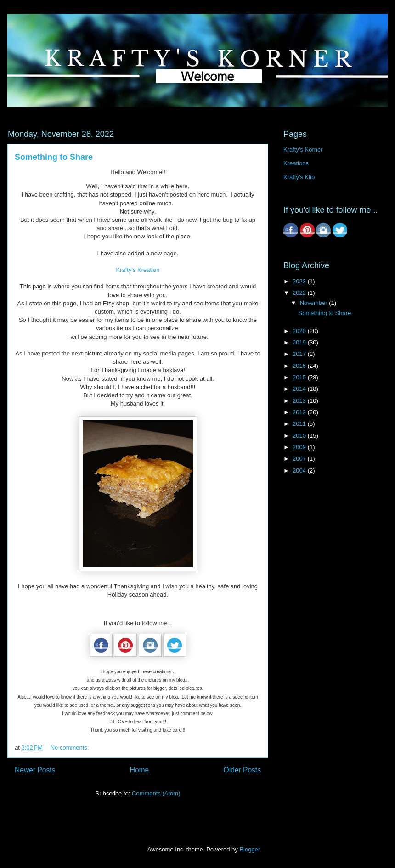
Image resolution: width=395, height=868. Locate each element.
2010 (300, 436)
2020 (300, 331)
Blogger (249, 849)
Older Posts (242, 770)
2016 (300, 366)
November (315, 303)
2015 (300, 377)
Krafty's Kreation (138, 270)
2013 (300, 401)
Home (140, 770)
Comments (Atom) (156, 793)
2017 (300, 354)
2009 (300, 447)
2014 (300, 389)
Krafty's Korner (303, 149)
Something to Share (54, 157)
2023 (300, 281)
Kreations (296, 163)
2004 (300, 471)
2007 (300, 459)
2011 (300, 424)
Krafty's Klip (299, 177)
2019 (300, 342)
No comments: (71, 747)
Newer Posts (35, 770)
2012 (300, 412)
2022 (300, 293)
